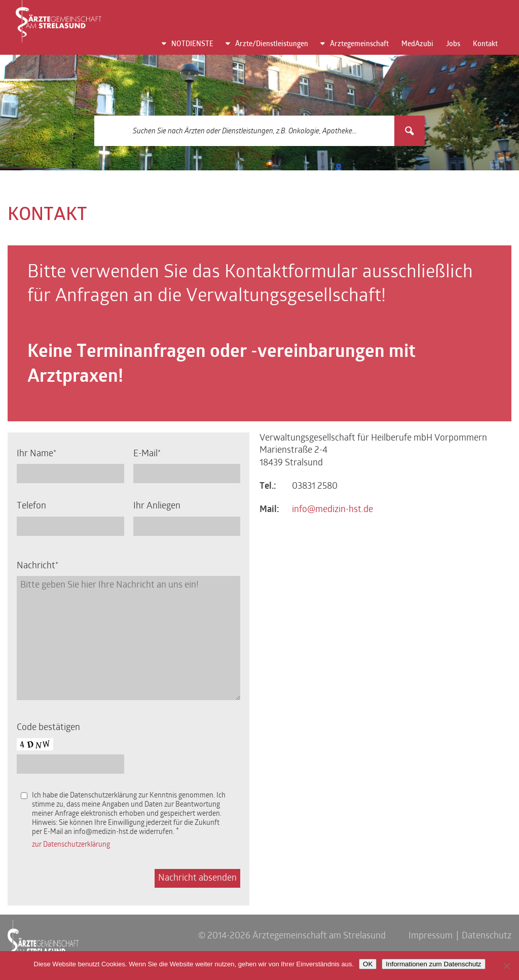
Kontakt (485, 44)
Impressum (431, 936)
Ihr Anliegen (157, 506)
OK (368, 964)
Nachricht (36, 566)
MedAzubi (417, 44)
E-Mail (145, 454)
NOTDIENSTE (192, 44)
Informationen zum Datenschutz (433, 964)
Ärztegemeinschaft (359, 44)
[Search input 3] (245, 131)
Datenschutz (487, 936)
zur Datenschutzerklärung (71, 845)
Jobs (453, 44)
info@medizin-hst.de (332, 510)
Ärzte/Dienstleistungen (272, 44)
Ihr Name (35, 454)
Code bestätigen (48, 728)
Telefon (31, 506)
